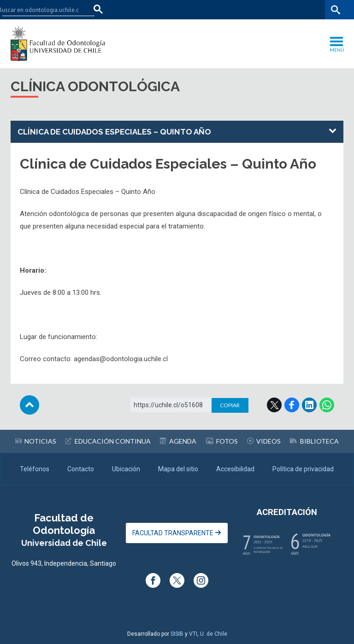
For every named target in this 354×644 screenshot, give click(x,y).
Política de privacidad (303, 469)
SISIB (177, 634)
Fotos (222, 441)
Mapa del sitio (178, 469)
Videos (264, 441)
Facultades (191, 9)
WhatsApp (327, 405)
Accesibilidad (235, 469)
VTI (193, 634)
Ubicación (126, 469)
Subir (29, 405)
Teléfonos (35, 469)
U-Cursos (239, 9)
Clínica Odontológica (95, 86)
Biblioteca (314, 441)
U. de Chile (214, 634)
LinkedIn (309, 405)
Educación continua (108, 441)
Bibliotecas (307, 9)
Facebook (292, 405)
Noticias (36, 441)
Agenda (178, 441)
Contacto (81, 469)
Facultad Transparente (177, 533)
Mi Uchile (272, 9)
